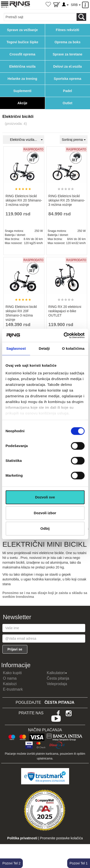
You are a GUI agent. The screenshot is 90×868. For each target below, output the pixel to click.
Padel (68, 91)
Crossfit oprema (22, 54)
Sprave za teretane (67, 54)
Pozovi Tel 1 (79, 863)
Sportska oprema (67, 79)
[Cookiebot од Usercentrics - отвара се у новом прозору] (64, 335)
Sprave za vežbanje (22, 30)
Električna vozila (22, 66)
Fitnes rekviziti (68, 30)
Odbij (45, 528)
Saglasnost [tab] (16, 348)
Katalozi (10, 684)
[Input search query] (40, 17)
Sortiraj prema (74, 140)
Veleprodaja (57, 684)
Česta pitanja (58, 678)
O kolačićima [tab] (73, 348)
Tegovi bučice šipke (22, 42)
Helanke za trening (22, 79)
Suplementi (22, 91)
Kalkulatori (57, 673)
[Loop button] (81, 17)
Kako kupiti (12, 673)
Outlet (67, 103)
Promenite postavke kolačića (61, 838)
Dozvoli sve (45, 497)
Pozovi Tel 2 (11, 863)
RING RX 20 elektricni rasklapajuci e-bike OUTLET (65, 311)
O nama (10, 678)
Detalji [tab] (44, 348)
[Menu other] (86, 5)
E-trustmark (13, 689)
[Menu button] (5, 4)
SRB (76, 5)
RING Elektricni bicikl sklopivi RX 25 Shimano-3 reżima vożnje (67, 200)
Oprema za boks (67, 42)
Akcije (22, 103)
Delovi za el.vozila (68, 66)
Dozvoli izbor (45, 513)
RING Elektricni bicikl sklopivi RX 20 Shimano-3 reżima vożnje (24, 200)
